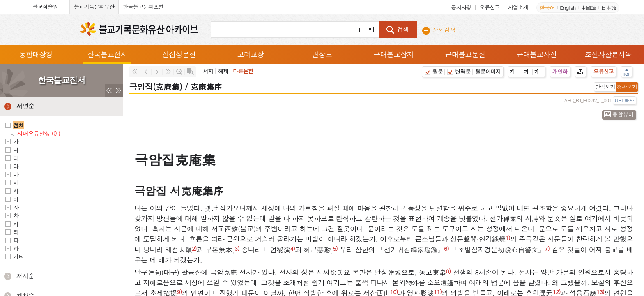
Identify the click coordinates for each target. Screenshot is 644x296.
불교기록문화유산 (94, 6)
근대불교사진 (537, 54)
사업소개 (518, 7)
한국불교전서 (107, 54)
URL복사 (624, 100)
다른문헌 (243, 71)
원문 (434, 71)
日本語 (608, 8)
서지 (208, 71)
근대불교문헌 (465, 54)
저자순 (25, 276)
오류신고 (490, 7)
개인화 (560, 71)
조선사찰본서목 (608, 54)
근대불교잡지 (393, 54)
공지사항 (461, 7)
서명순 (25, 106)
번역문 (459, 71)
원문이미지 (488, 71)
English (568, 8)
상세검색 (444, 30)
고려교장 (250, 54)
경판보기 (627, 87)
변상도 (322, 54)
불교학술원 (45, 6)
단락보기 (605, 87)
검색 (403, 29)
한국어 (547, 8)
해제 (223, 71)
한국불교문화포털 (143, 6)
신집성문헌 (179, 54)
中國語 (588, 8)
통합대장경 (36, 54)
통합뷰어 (623, 114)
